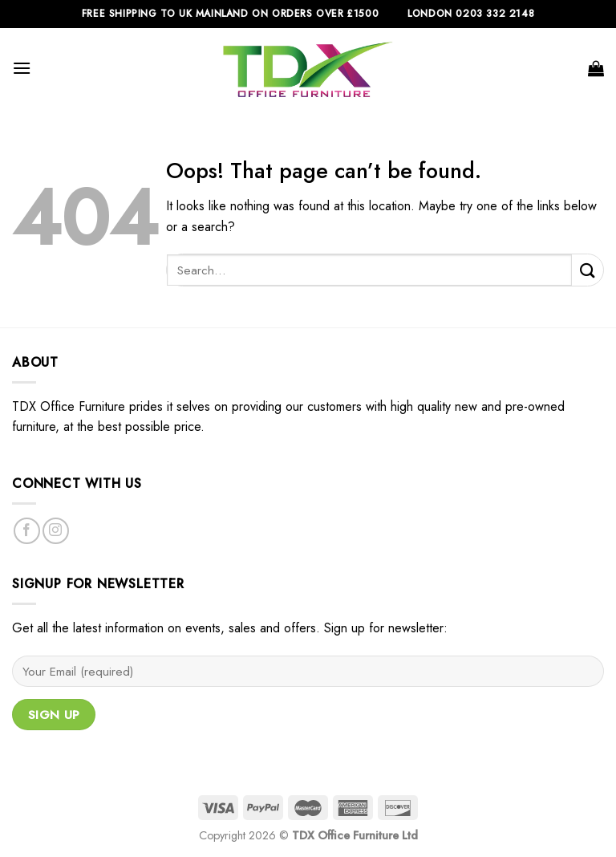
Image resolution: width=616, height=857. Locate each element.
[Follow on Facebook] (27, 531)
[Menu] (22, 68)
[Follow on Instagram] (56, 531)
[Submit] (588, 270)
